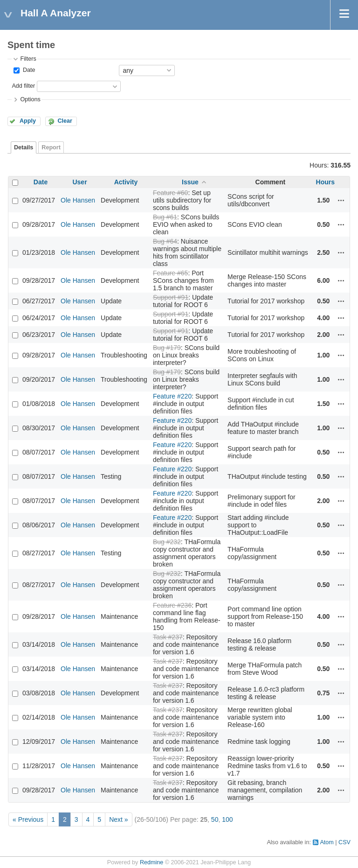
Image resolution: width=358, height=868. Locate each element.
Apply (28, 121)
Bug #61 (165, 217)
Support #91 (171, 297)
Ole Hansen (78, 200)
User (79, 182)
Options (30, 99)
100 (227, 819)
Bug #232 (167, 542)
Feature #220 (172, 396)
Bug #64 (165, 241)
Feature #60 (171, 193)
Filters (28, 59)
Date (28, 70)
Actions (341, 200)
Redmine (151, 862)
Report (51, 147)
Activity (126, 182)
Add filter (23, 86)
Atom (327, 842)
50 (215, 819)
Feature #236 (172, 605)
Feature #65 (171, 273)
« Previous (28, 819)
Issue (190, 182)
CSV (344, 842)
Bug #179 (167, 348)
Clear (65, 121)
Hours (325, 182)
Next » (118, 819)
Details (24, 147)
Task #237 (168, 637)
